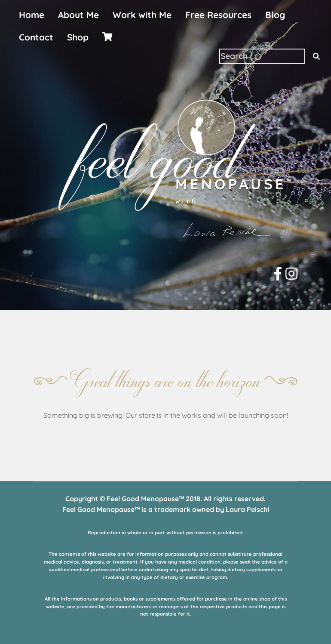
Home (32, 15)
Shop (78, 37)
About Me (78, 15)
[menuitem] (32, 15)
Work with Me (142, 15)
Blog (275, 15)
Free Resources (218, 15)
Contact (36, 37)
